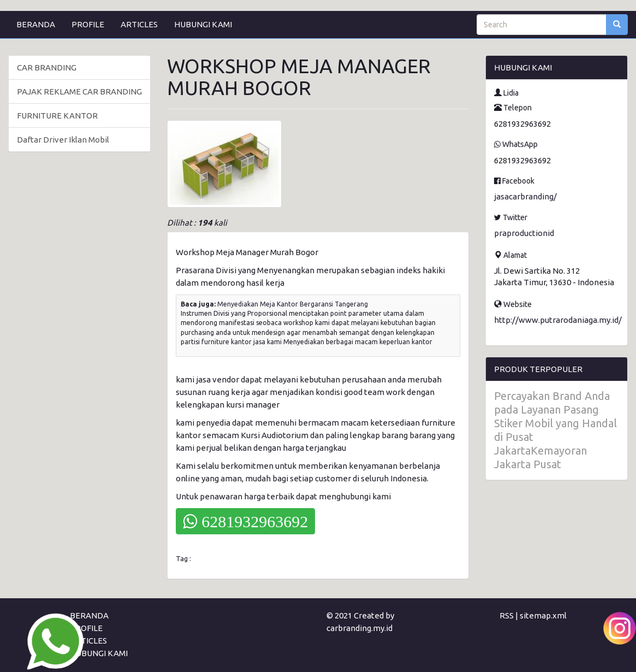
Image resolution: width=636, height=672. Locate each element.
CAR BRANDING (47, 67)
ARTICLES (139, 24)
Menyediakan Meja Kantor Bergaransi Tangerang (293, 304)
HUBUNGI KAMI (203, 24)
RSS (507, 615)
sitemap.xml (543, 615)
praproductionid (524, 233)
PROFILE (88, 24)
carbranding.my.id (359, 628)
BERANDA (36, 24)
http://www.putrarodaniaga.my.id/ (558, 320)
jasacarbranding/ (525, 196)
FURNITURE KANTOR (57, 116)
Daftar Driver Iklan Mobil (63, 140)
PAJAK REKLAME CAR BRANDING (79, 92)
